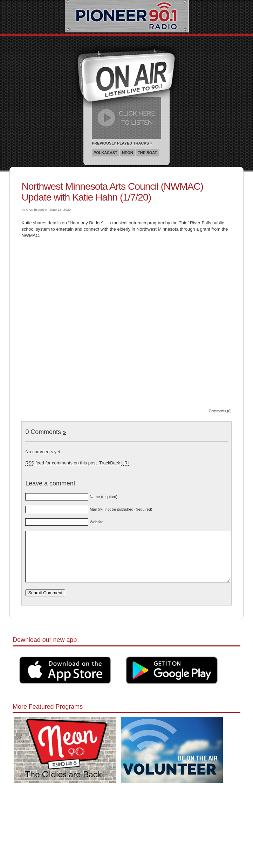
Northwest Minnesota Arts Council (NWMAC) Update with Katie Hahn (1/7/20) (112, 192)
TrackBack (114, 463)
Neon (127, 153)
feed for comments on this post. (61, 463)
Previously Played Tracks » (122, 143)
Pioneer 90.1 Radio (127, 17)
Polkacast (105, 153)
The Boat (147, 153)
